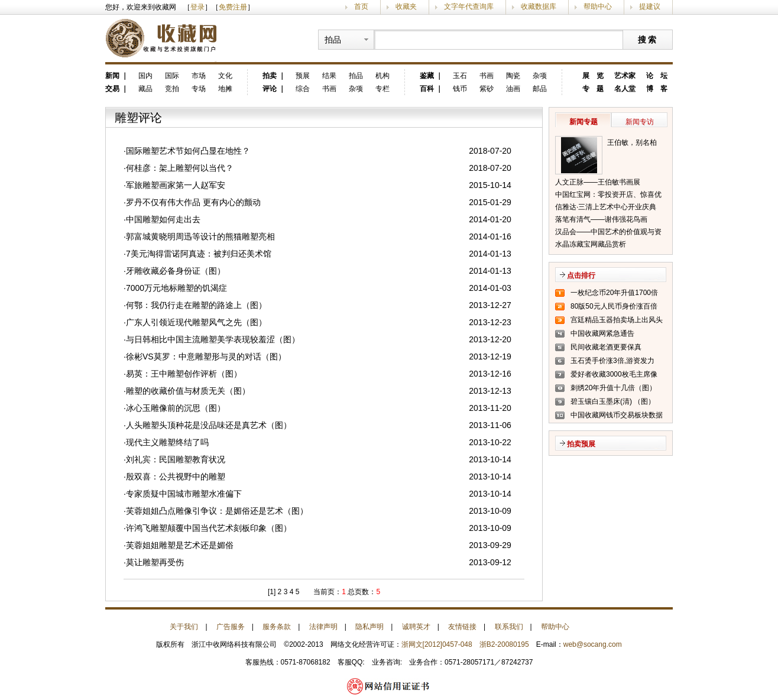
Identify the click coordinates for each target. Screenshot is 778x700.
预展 (303, 76)
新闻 (112, 76)
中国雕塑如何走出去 (163, 219)
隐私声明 (369, 627)
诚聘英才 (416, 627)
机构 (382, 76)
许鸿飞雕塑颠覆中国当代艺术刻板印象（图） (209, 528)
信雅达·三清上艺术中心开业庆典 (606, 207)
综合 (303, 89)
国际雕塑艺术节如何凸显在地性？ (188, 151)
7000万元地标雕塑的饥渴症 (176, 288)
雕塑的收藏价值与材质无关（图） (188, 391)
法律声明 (323, 627)
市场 (199, 76)
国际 (172, 76)
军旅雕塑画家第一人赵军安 (176, 185)
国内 (145, 76)
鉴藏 (427, 76)
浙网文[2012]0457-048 (437, 644)
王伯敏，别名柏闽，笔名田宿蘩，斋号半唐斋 (636, 144)
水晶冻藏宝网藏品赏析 (591, 244)
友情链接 (462, 627)
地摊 (225, 89)
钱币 (460, 89)
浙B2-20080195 (504, 644)
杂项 (356, 89)
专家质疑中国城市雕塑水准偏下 (184, 494)
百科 (427, 89)
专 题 (593, 89)
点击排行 (581, 276)
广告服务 (231, 627)
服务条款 (277, 627)
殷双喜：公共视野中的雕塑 (176, 477)
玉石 (460, 76)
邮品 (540, 89)
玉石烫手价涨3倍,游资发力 (612, 361)
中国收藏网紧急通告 (602, 333)
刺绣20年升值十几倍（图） (613, 388)
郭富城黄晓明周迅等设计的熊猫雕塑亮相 (200, 236)
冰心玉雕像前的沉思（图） (176, 408)
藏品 (145, 89)
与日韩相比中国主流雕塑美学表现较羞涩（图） (213, 339)
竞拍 (172, 89)
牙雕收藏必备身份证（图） (176, 271)
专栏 (382, 89)
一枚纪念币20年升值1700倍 (614, 293)
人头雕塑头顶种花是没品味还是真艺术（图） (209, 425)
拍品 (356, 76)
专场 (199, 89)
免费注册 (233, 7)
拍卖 (270, 76)
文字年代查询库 (469, 7)
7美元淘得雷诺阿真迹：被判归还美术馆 (199, 254)
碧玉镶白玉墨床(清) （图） (613, 401)
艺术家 (625, 76)
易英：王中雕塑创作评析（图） (184, 374)
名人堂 (625, 89)
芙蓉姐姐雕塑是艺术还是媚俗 (180, 545)
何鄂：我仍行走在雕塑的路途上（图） (196, 305)
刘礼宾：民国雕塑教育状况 (176, 459)
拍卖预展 (581, 444)
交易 (112, 89)
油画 (513, 89)
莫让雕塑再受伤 (155, 562)
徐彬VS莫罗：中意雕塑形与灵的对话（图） (206, 357)
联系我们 (509, 627)
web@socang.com (593, 644)
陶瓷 (513, 76)
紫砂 (487, 89)
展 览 (593, 76)
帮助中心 (598, 7)
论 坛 (657, 76)
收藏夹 (406, 7)
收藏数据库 (539, 7)
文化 (225, 76)
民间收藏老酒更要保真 (606, 347)
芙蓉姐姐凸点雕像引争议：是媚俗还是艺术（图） (217, 511)
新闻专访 (640, 122)
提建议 (650, 7)
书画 (329, 89)
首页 (361, 7)
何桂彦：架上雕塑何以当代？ (180, 168)
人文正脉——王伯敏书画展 (598, 182)
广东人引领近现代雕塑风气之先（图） (196, 322)
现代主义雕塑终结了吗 (167, 442)
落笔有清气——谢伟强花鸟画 (601, 219)
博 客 (657, 89)
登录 (197, 7)
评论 (270, 89)
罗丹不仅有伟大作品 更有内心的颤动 (193, 202)
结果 (329, 76)
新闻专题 (583, 122)
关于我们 (184, 627)
